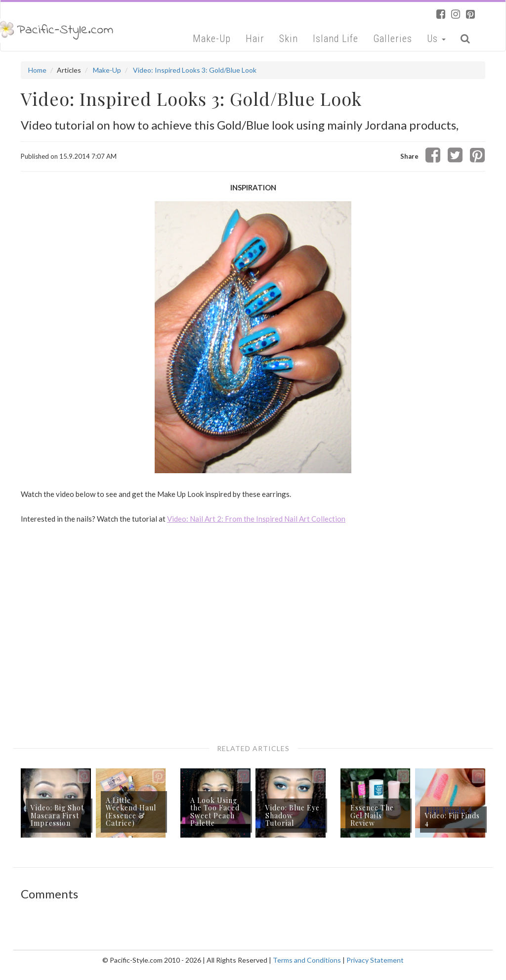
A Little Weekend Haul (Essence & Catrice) (131, 812)
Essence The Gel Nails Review (372, 815)
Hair (255, 39)
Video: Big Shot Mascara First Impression (57, 815)
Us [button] (436, 39)
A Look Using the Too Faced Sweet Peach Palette (215, 812)
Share (409, 156)
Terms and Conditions (307, 960)
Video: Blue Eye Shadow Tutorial (293, 815)
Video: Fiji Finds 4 (452, 819)
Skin (289, 39)
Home (37, 70)
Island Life (336, 39)
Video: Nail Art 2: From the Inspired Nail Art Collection (256, 519)
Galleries (393, 39)
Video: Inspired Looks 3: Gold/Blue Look (195, 70)
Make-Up (212, 39)
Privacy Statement (375, 960)
